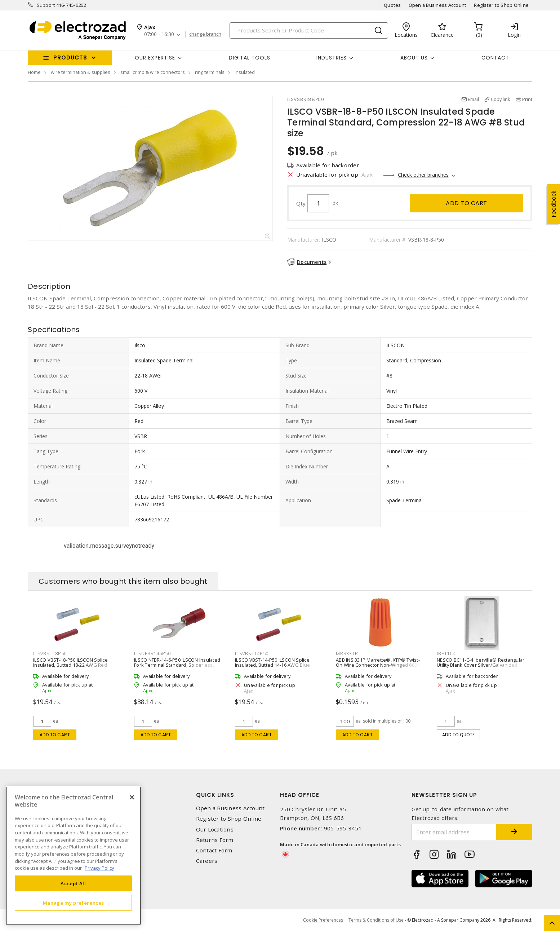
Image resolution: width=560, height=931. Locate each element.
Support (46, 5)
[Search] (309, 30)
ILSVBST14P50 (252, 653)
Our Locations (215, 829)
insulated (245, 72)
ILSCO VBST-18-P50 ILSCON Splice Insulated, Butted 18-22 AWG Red (70, 662)
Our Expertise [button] (155, 58)
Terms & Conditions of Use (376, 920)
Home (34, 72)
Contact (495, 58)
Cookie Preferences (323, 920)
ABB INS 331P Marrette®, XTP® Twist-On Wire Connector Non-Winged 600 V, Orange (379, 665)
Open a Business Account (438, 5)
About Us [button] (414, 58)
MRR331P (347, 653)
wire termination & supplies (81, 72)
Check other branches (423, 175)
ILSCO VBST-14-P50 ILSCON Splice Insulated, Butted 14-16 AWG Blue (272, 662)
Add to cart (466, 203)
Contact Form (214, 850)
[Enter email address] (454, 832)
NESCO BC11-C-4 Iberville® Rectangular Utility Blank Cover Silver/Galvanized (481, 662)
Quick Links (215, 795)
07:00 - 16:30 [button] (159, 34)
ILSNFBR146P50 (152, 653)
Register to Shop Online (501, 5)
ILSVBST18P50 (50, 653)
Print (527, 99)
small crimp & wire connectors (153, 72)
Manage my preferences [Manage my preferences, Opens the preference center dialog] (74, 903)
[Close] (132, 797)
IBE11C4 (446, 653)
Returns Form (215, 840)
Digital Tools (250, 58)
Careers (207, 861)
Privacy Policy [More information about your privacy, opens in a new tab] (99, 868)
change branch (205, 34)
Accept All (73, 883)
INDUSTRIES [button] (332, 58)
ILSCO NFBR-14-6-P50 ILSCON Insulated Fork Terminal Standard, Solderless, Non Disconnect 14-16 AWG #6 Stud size (179, 665)
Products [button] (70, 58)
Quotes (392, 5)
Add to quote (459, 735)
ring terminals (210, 72)
